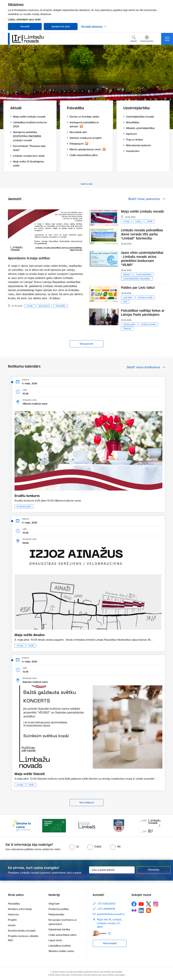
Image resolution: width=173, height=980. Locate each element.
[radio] (74, 846)
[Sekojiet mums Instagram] (156, 904)
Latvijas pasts (129, 324)
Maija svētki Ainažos (30, 635)
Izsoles (12, 925)
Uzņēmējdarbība (144, 274)
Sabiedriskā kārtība (59, 929)
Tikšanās (127, 328)
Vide (125, 302)
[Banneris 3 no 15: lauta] (86, 825)
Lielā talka (128, 297)
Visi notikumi (87, 802)
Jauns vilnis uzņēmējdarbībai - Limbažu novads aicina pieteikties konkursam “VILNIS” (142, 259)
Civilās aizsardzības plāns (63, 935)
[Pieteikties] (154, 870)
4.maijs (30, 306)
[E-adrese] (100, 933)
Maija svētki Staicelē (30, 774)
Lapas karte (55, 940)
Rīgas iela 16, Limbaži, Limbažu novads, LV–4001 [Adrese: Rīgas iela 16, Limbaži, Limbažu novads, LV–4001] (109, 923)
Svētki (150, 221)
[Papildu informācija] (109, 933)
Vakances (13, 914)
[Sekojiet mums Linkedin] (141, 910)
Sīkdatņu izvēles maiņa (61, 951)
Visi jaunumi (86, 344)
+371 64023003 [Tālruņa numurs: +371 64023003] (106, 904)
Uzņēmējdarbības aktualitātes (137, 279)
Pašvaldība (60, 306)
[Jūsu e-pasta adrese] (112, 870)
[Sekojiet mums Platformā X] (149, 904)
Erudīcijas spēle (24, 506)
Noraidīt (25, 26)
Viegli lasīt (54, 904)
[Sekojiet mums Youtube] (141, 904)
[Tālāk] (159, 826)
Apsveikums (44, 306)
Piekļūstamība (56, 914)
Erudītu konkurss (27, 496)
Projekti (12, 920)
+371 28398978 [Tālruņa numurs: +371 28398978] (106, 909)
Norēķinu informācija (20, 909)
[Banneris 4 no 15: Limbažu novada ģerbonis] (119, 825)
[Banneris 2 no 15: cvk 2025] (54, 825)
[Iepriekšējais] (14, 826)
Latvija (138, 221)
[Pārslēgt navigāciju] (167, 39)
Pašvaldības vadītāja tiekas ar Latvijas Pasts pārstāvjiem (143, 313)
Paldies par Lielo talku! (138, 288)
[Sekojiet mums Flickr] (134, 910)
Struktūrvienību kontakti (22, 931)
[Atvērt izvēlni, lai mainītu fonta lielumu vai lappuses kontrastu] (147, 39)
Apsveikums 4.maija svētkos (29, 258)
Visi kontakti (110, 943)
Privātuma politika (59, 909)
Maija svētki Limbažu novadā (142, 211)
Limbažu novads (145, 297)
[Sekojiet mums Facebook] (134, 904)
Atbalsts (127, 274)
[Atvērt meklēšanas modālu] (134, 39)
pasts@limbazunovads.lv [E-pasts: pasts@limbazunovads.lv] (111, 914)
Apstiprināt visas (61, 26)
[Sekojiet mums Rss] (149, 910)
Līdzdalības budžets (60, 946)
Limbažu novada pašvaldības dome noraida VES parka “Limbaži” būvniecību (142, 234)
